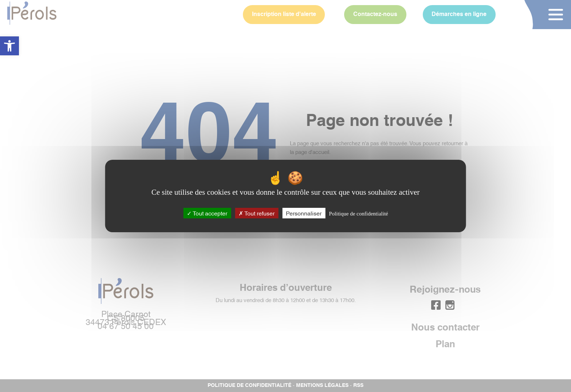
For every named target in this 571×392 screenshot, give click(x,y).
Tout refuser (257, 213)
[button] (9, 46)
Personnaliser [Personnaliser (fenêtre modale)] (304, 213)
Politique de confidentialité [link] (358, 214)
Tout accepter (207, 213)
